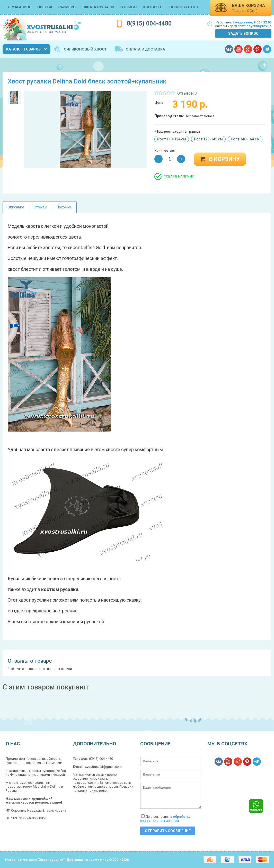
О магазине (20, 7)
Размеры (68, 7)
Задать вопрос (243, 33)
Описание (16, 207)
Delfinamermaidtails (200, 116)
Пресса (45, 7)
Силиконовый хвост (85, 49)
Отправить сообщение (168, 831)
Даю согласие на (165, 819)
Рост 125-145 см (208, 139)
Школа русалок (99, 7)
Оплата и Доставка (145, 49)
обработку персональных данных (165, 819)
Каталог (23, 49)
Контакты (153, 7)
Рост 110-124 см (172, 139)
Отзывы (129, 7)
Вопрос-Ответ (184, 7)
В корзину (224, 159)
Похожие (64, 207)
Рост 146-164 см (245, 139)
